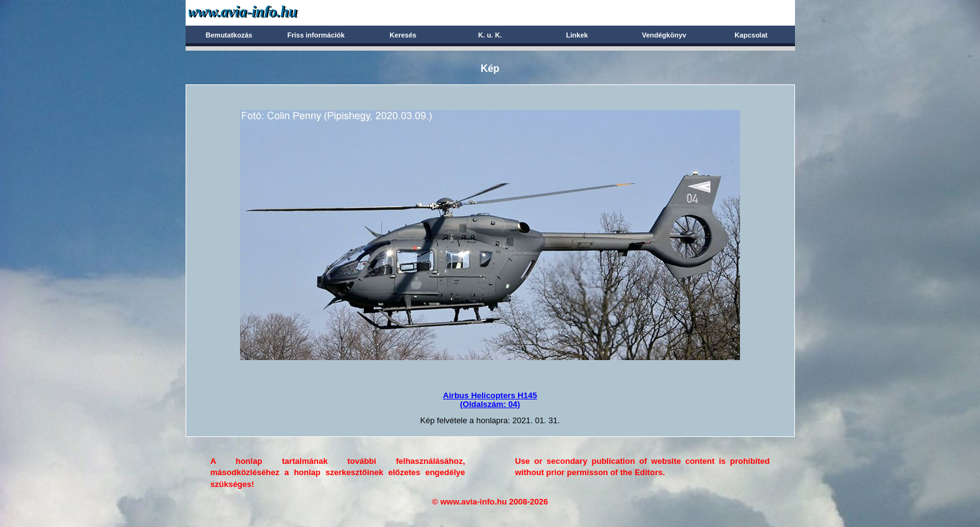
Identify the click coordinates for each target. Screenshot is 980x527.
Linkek (577, 35)
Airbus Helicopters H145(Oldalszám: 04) (490, 400)
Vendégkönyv (664, 35)
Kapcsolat (751, 35)
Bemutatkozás (229, 35)
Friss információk (316, 35)
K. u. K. (490, 35)
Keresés (403, 35)
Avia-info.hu (265, 12)
